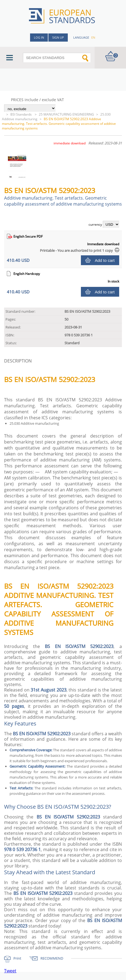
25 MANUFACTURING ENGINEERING (66, 114)
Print (17, 958)
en (93, 37)
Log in (39, 37)
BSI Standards (21, 114)
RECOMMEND (52, 958)
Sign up (58, 37)
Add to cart (105, 260)
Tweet (10, 971)
